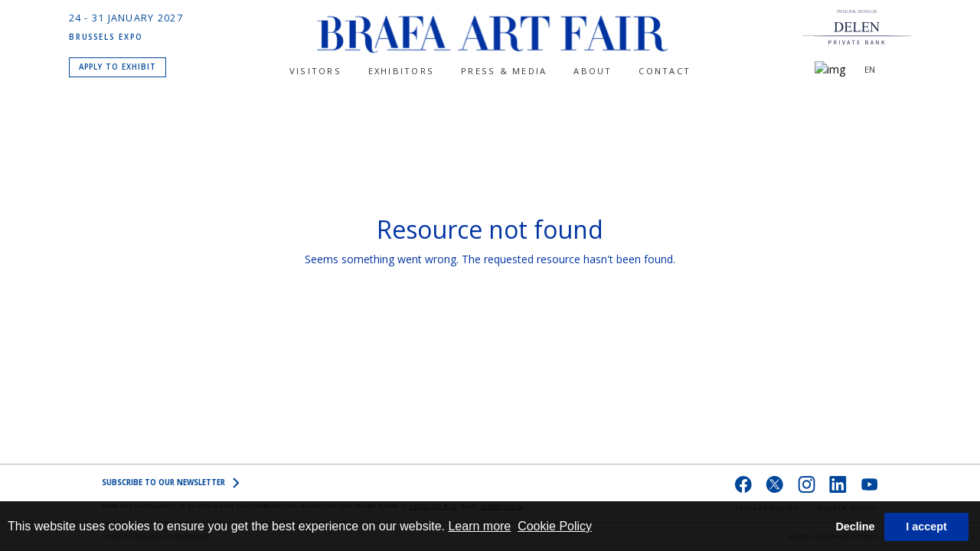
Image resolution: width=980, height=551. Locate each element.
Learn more (479, 526)
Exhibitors (401, 71)
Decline (855, 527)
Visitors (315, 71)
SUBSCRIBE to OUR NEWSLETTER (171, 483)
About (593, 71)
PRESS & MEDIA (504, 71)
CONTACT (665, 71)
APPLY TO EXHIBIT (118, 65)
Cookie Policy (555, 526)
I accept (926, 527)
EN (870, 69)
